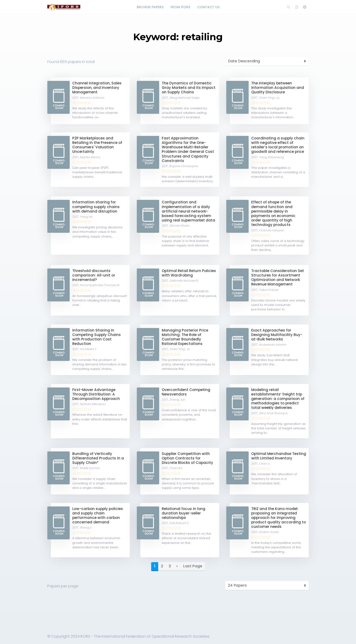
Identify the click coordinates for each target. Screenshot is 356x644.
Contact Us (208, 7)
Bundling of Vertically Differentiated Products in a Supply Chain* (98, 458)
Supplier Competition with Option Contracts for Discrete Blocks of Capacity (187, 458)
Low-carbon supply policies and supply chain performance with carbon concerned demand (98, 516)
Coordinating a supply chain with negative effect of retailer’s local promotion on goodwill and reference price (278, 145)
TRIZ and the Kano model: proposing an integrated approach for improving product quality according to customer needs (279, 518)
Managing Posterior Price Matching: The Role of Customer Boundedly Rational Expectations (185, 337)
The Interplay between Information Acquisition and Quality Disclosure (278, 88)
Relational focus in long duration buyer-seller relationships (184, 513)
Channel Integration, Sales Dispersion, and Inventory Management (97, 88)
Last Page (193, 566)
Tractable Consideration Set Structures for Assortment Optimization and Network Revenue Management (278, 278)
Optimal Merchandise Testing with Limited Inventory (279, 456)
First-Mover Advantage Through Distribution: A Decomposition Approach (96, 394)
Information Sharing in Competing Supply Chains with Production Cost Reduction (97, 337)
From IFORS (180, 7)
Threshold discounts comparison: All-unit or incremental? (94, 275)
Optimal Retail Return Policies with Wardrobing (189, 273)
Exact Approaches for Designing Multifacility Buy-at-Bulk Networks (277, 335)
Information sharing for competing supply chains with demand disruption (96, 207)
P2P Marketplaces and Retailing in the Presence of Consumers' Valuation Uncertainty (97, 145)
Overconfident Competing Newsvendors (186, 392)
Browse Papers (150, 7)
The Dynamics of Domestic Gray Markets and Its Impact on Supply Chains (189, 88)
